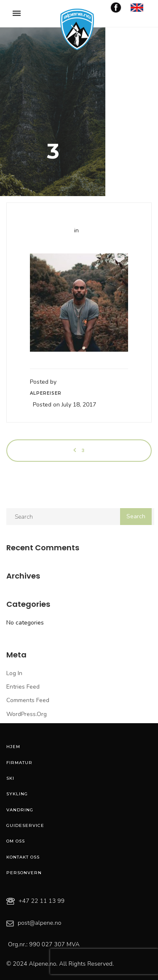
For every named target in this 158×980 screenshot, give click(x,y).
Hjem (13, 747)
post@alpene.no (40, 923)
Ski (10, 778)
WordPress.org (27, 714)
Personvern (24, 873)
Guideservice (25, 825)
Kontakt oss (23, 857)
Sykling (17, 794)
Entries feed (23, 687)
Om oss (16, 841)
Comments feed (28, 700)
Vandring (20, 810)
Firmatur (19, 763)
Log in (14, 673)
